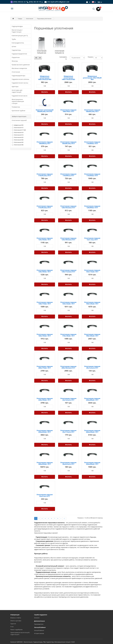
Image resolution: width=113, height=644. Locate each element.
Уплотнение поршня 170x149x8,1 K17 (68, 335)
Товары (20, 19)
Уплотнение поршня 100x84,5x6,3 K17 (92, 111)
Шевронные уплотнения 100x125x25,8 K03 (45, 78)
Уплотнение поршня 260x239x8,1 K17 (92, 431)
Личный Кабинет (39, 630)
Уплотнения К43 (18, 142)
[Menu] (12, 9)
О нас (12, 627)
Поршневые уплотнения (44, 19)
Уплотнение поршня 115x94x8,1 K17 (92, 175)
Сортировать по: (63, 58)
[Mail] (57, 2)
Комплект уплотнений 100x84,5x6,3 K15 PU (45, 111)
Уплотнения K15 (18, 128)
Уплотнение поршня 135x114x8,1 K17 (92, 271)
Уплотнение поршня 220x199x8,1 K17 (45, 399)
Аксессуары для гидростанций (17, 91)
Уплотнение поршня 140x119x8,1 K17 (45, 303)
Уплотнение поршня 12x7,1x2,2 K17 (92, 239)
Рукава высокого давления (21, 65)
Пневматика (16, 107)
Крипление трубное (18, 111)
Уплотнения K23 (18, 137)
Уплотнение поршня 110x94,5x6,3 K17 (45, 175)
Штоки (14, 46)
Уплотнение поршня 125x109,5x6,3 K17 (68, 239)
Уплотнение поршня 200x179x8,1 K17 (45, 367)
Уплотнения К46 (18, 145)
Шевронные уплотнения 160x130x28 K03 (92, 78)
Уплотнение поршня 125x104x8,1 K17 (45, 239)
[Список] (36, 58)
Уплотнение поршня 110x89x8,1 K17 (92, 143)
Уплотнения (30, 19)
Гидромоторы (16, 50)
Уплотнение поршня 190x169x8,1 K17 (92, 335)
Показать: (91, 57)
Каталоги (37, 618)
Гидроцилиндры (17, 26)
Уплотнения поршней (19, 120)
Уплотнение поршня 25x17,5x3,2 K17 (68, 431)
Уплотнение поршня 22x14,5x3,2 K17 (68, 399)
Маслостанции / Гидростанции (17, 31)
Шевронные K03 (18, 125)
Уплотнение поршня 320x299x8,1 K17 (92, 463)
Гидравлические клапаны (20, 79)
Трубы (14, 39)
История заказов (39, 633)
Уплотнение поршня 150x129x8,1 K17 (92, 303)
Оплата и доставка (16, 621)
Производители (39, 624)
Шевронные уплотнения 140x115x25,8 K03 (68, 78)
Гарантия (13, 624)
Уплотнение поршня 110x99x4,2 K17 (68, 175)
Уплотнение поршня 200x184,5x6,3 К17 (68, 367)
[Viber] (18, 2)
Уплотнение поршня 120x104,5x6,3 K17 (68, 207)
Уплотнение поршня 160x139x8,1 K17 (45, 335)
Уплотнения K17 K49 (19, 130)
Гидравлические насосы (20, 83)
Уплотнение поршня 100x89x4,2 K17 (45, 143)
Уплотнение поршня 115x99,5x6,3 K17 (45, 207)
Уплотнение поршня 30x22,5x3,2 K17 (68, 463)
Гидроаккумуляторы (18, 76)
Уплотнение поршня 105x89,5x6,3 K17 (68, 143)
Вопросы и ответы (16, 618)
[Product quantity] (45, 86)
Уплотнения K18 (18, 133)
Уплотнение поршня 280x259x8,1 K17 (45, 463)
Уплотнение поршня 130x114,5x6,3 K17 (68, 271)
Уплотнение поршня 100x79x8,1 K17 (68, 111)
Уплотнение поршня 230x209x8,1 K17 (92, 399)
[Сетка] (40, 58)
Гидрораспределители (19, 54)
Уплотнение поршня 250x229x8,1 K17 (45, 431)
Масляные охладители (19, 68)
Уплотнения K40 (18, 140)
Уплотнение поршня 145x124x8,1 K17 (68, 303)
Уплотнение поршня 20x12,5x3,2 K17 (92, 367)
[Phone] (35, 2)
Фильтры (15, 61)
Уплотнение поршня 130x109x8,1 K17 (45, 271)
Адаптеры (15, 86)
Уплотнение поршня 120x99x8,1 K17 (92, 207)
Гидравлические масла (19, 96)
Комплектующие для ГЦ (20, 36)
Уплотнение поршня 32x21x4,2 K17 (45, 495)
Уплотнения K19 (18, 135)
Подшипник (16, 57)
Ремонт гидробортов (16, 630)
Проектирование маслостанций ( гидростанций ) (20, 634)
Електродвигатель (18, 43)
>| (64, 518)
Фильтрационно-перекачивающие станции (18, 101)
